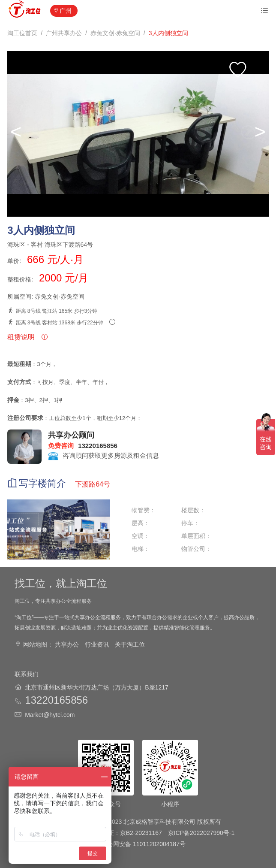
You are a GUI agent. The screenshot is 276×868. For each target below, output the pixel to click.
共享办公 (67, 644)
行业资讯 (97, 644)
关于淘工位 (130, 644)
